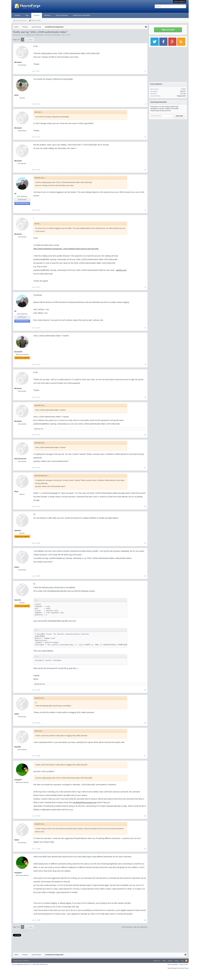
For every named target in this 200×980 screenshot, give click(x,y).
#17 (145, 756)
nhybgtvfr (18, 780)
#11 (145, 468)
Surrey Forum (184, 968)
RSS (186, 961)
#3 (145, 137)
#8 (145, 364)
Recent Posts (36, 21)
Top (182, 961)
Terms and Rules (173, 964)
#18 (145, 816)
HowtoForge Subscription (82, 15)
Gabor (17, 567)
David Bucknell (20, 459)
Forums (37, 15)
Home (177, 961)
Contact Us (157, 961)
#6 (145, 287)
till (15, 194)
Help (164, 961)
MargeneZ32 (181, 96)
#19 (145, 849)
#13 (145, 543)
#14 (145, 576)
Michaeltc (57, 35)
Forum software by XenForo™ (30, 964)
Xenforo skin (17, 961)
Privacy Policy (184, 964)
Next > (31, 40)
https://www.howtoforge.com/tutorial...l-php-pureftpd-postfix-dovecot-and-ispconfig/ (66, 249)
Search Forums (21, 21)
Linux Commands (62, 15)
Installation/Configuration (34, 35)
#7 (145, 328)
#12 (145, 506)
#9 (145, 397)
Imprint (170, 961)
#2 (145, 104)
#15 (145, 690)
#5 (145, 210)
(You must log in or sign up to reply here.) (135, 927)
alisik (16, 95)
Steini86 (37, 684)
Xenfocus (26, 961)
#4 (145, 170)
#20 (145, 920)
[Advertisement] (168, 137)
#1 (145, 71)
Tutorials (17, 15)
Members (48, 15)
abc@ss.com (121, 270)
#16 (145, 723)
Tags (27, 15)
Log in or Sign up (180, 2)
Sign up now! (168, 30)
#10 (145, 435)
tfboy (16, 491)
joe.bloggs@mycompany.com (85, 802)
